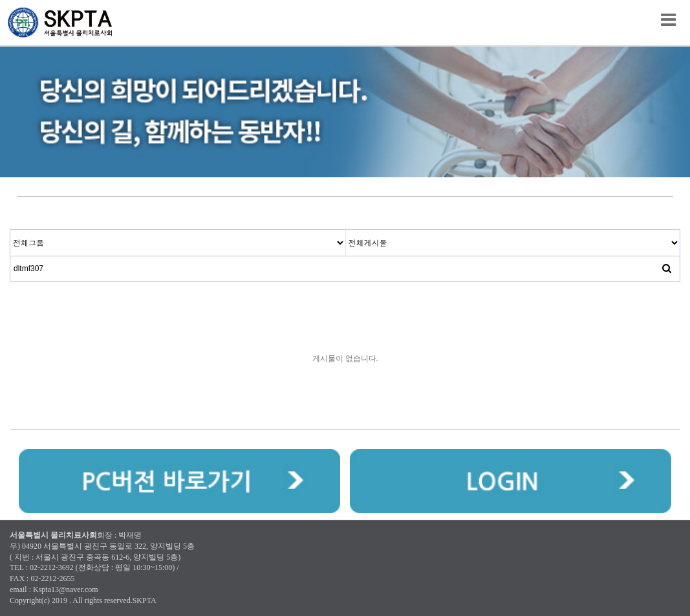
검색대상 (11, 230)
